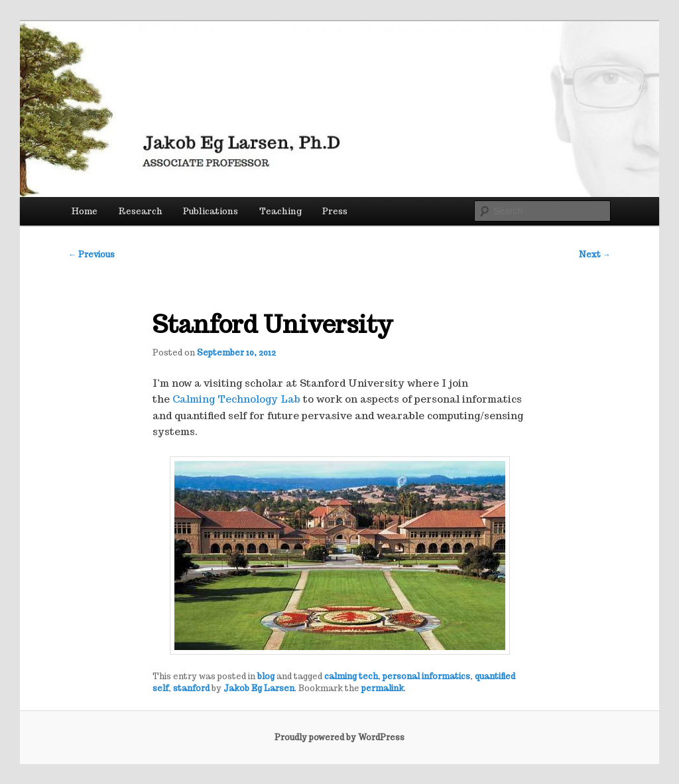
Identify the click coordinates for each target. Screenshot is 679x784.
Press (335, 211)
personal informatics (426, 676)
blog (266, 676)
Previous (92, 254)
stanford (191, 688)
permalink (383, 688)
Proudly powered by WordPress (339, 737)
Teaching (280, 211)
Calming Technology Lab (236, 399)
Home (85, 211)
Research (141, 211)
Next (595, 254)
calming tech (351, 676)
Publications (211, 211)
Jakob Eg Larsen (259, 688)
